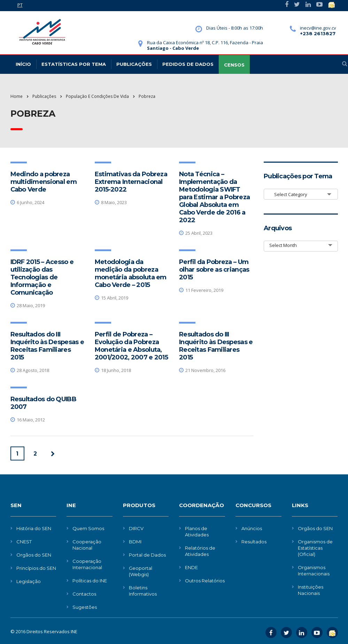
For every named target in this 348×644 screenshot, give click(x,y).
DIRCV (136, 528)
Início (23, 64)
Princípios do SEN (36, 568)
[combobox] (301, 194)
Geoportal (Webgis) (141, 571)
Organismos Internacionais (314, 571)
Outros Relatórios (205, 581)
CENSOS (234, 65)
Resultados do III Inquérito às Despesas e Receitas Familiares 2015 (47, 346)
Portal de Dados (147, 555)
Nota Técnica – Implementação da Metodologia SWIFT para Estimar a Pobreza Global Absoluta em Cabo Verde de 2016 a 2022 (214, 197)
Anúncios (252, 528)
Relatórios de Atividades (200, 551)
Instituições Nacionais (311, 590)
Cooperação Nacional (87, 545)
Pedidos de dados (188, 64)
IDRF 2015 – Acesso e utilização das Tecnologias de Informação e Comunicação (42, 277)
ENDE (191, 567)
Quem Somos (88, 528)
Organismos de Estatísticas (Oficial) (315, 548)
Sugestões (85, 607)
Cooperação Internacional (87, 564)
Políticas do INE (90, 581)
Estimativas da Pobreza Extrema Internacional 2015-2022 (131, 182)
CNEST (24, 542)
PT (20, 5)
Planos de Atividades (197, 532)
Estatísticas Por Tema (74, 64)
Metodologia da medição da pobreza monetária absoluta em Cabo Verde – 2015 (131, 273)
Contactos (84, 594)
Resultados (254, 542)
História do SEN (34, 528)
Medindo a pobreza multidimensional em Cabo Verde (44, 182)
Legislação (29, 581)
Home (17, 96)
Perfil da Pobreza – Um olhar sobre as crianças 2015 (214, 270)
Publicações (134, 64)
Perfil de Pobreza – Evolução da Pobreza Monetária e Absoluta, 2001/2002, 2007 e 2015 (131, 346)
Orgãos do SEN (34, 555)
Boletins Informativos (143, 591)
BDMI (135, 542)
